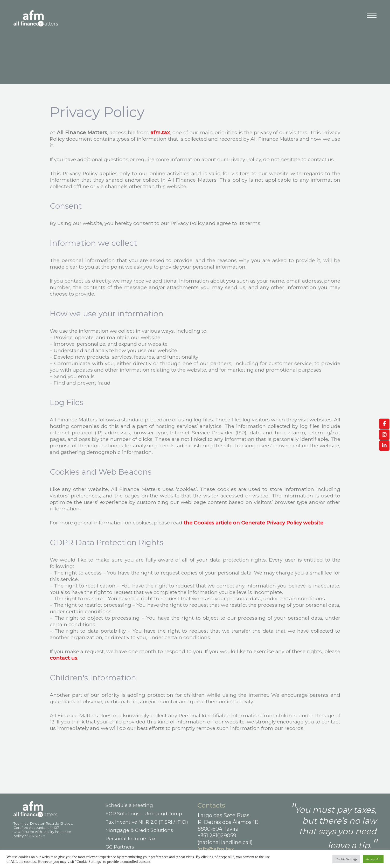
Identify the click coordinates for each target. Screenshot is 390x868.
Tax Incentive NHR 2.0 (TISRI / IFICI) (147, 822)
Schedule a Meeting (129, 805)
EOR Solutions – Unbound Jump (144, 814)
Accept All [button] (373, 859)
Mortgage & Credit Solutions (139, 830)
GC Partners (120, 847)
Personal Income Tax (131, 839)
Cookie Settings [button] (346, 859)
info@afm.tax (216, 849)
